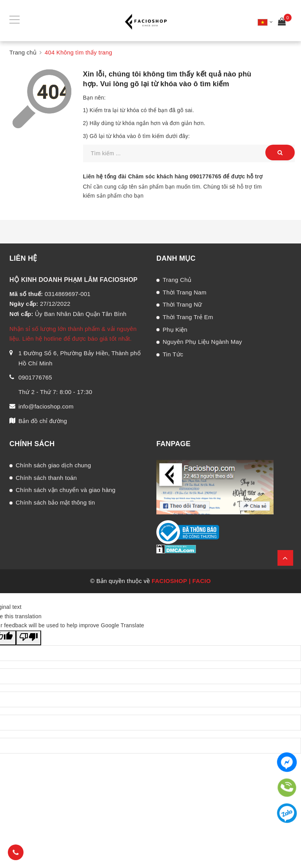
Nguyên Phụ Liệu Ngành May (202, 342)
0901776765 (205, 176)
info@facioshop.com (46, 406)
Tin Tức (173, 354)
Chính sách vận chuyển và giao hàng (66, 490)
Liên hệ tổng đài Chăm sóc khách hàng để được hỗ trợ (173, 176)
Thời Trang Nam (185, 292)
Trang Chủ (177, 280)
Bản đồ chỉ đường (43, 421)
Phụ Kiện (175, 330)
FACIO (202, 581)
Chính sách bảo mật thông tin (55, 502)
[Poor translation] (29, 638)
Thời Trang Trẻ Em (188, 317)
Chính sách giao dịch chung (53, 465)
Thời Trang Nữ (182, 304)
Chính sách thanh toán (46, 478)
